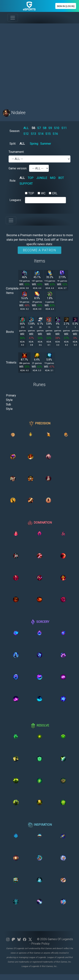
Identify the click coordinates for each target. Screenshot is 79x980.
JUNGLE (42, 178)
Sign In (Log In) (66, 6)
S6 (33, 128)
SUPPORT (26, 184)
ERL (55, 193)
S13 (34, 134)
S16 (55, 134)
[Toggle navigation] (13, 18)
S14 (41, 134)
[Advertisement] (38, 64)
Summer (46, 144)
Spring (34, 144)
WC (43, 193)
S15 (48, 134)
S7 (39, 128)
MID (53, 178)
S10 (57, 128)
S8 (45, 128)
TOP (31, 178)
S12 (26, 134)
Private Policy (40, 944)
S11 (64, 128)
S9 (50, 128)
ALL (26, 128)
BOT (61, 178)
